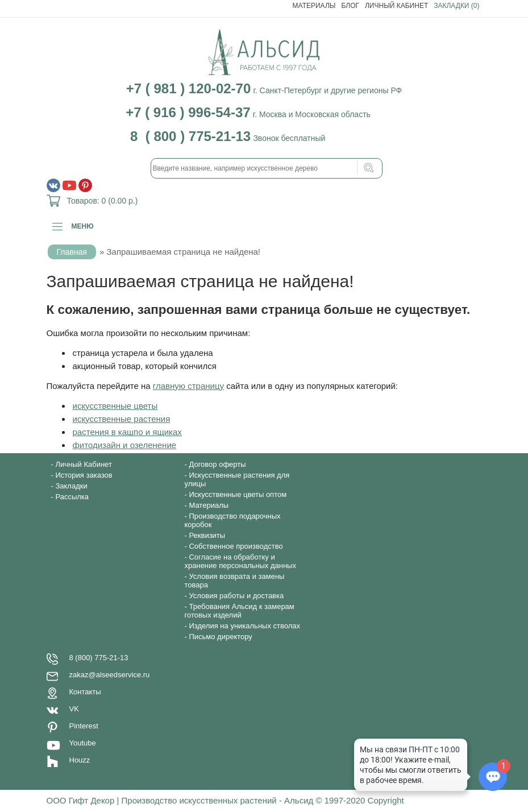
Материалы (314, 6)
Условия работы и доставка (236, 596)
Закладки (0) (456, 6)
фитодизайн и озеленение (125, 445)
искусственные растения (122, 419)
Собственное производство (236, 546)
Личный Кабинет (396, 6)
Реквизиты (207, 535)
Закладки (71, 486)
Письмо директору (220, 637)
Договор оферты (217, 464)
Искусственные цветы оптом (238, 494)
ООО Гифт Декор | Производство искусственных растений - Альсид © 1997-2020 (207, 800)
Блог (350, 6)
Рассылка (72, 497)
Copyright (386, 800)
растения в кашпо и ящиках (127, 432)
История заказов (84, 475)
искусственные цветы (115, 406)
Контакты (85, 692)
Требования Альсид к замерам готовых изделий (240, 611)
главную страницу (188, 386)
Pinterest (84, 726)
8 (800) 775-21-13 (99, 658)
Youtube (83, 743)
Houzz (80, 760)
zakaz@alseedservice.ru (110, 675)
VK (74, 709)
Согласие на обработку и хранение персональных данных (240, 561)
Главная (72, 252)
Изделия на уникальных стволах (244, 626)
